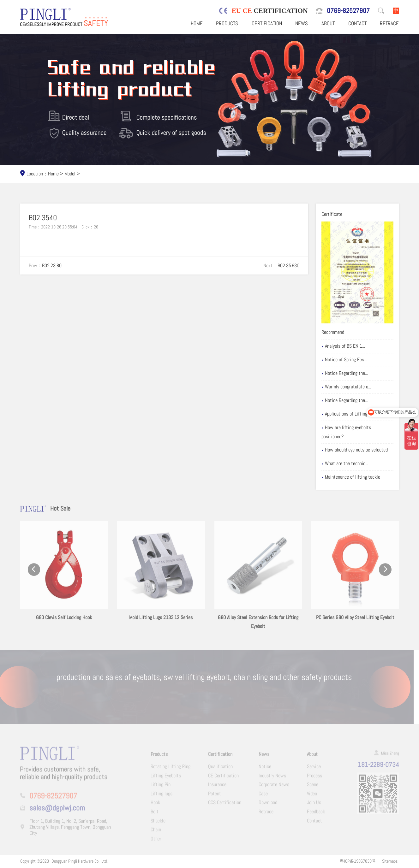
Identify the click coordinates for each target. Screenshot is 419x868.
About (328, 23)
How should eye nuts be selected (363, 450)
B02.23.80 (52, 266)
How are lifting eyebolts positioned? (354, 432)
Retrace (389, 23)
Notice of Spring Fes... (352, 360)
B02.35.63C (288, 266)
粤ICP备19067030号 (358, 861)
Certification (267, 23)
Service (314, 769)
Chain (156, 832)
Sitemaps (390, 861)
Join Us (314, 805)
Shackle (158, 823)
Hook (155, 805)
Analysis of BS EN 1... (351, 346)
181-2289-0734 (378, 767)
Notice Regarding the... (353, 373)
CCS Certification (225, 805)
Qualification (220, 769)
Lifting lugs (162, 796)
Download (268, 805)
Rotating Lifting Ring (171, 769)
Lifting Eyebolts (166, 778)
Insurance (217, 787)
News (302, 23)
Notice (265, 769)
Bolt (155, 814)
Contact (357, 23)
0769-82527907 (348, 11)
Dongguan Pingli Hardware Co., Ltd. (80, 861)
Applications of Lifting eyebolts (361, 414)
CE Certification (223, 778)
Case (263, 796)
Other (156, 841)
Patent (215, 796)
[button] (34, 576)
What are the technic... (353, 464)
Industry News (272, 778)
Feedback (316, 814)
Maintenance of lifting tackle (359, 477)
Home (197, 23)
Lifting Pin (161, 787)
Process (314, 778)
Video (312, 796)
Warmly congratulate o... (354, 387)
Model (70, 174)
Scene (313, 787)
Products (227, 23)
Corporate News (274, 787)
